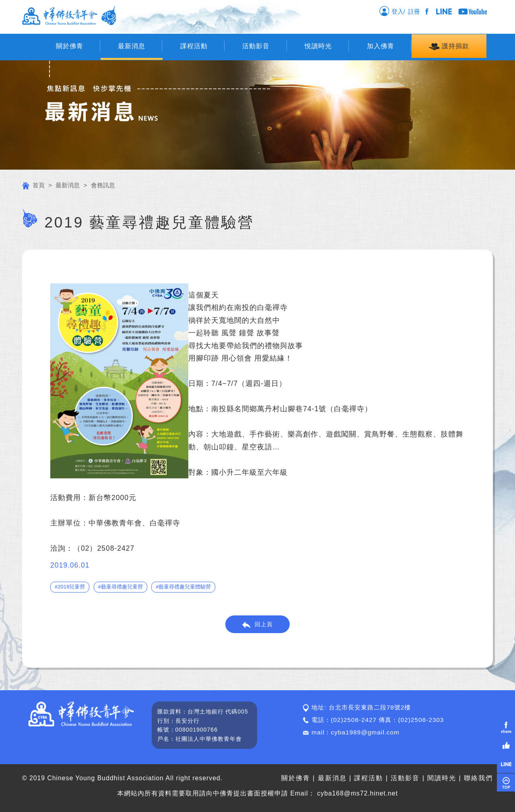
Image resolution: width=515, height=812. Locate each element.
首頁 (33, 185)
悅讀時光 (318, 46)
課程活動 (194, 46)
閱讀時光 (442, 778)
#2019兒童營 (70, 587)
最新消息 (132, 46)
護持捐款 (449, 46)
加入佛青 (381, 46)
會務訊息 (103, 185)
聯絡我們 (478, 778)
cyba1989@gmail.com (365, 732)
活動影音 (256, 46)
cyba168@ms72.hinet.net (357, 793)
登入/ (392, 11)
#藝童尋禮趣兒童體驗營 (183, 587)
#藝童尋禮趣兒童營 (120, 587)
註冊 (416, 11)
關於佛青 (70, 46)
